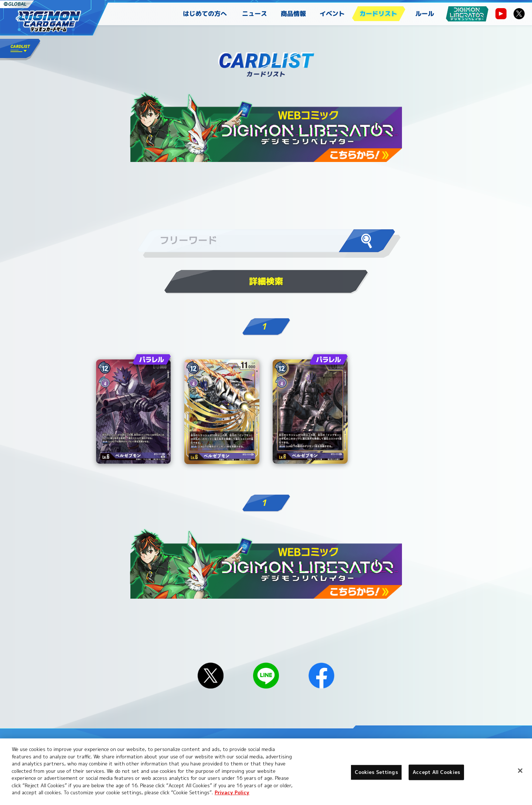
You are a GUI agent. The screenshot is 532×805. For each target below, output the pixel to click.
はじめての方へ (205, 13)
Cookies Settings (376, 772)
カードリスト (378, 13)
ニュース (255, 13)
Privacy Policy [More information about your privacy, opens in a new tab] (232, 792)
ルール (425, 13)
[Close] (520, 771)
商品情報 (293, 13)
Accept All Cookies (436, 772)
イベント (332, 13)
